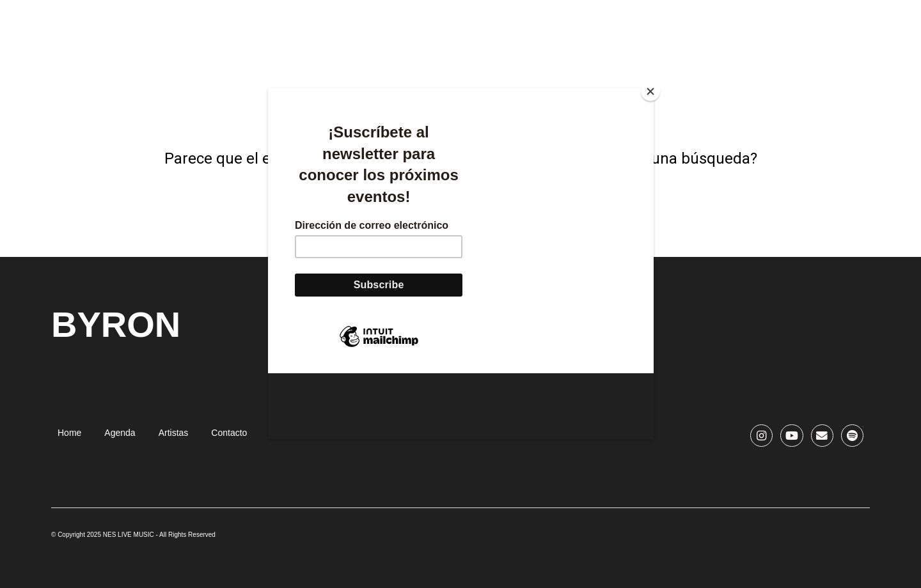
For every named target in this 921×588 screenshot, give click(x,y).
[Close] (650, 91)
